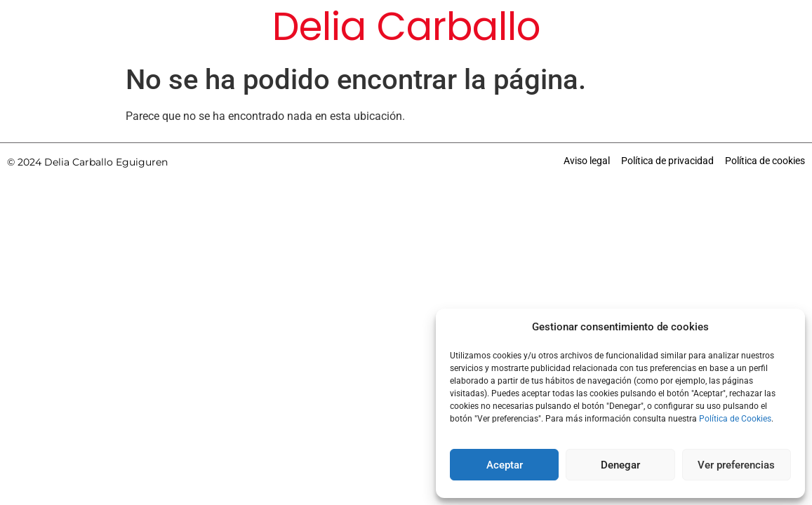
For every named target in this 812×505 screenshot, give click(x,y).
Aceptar (505, 465)
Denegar (620, 465)
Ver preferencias (736, 465)
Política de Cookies (735, 419)
